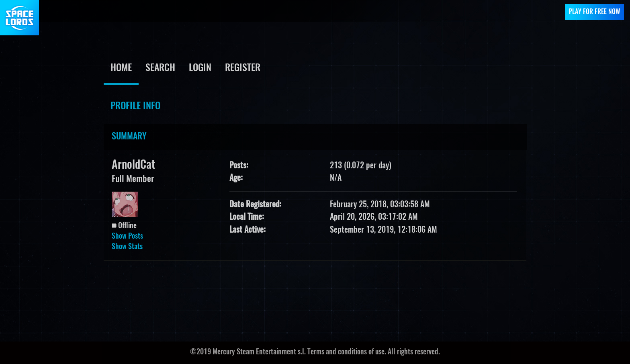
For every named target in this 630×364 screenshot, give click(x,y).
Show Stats (127, 247)
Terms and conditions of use (346, 352)
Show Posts (127, 237)
